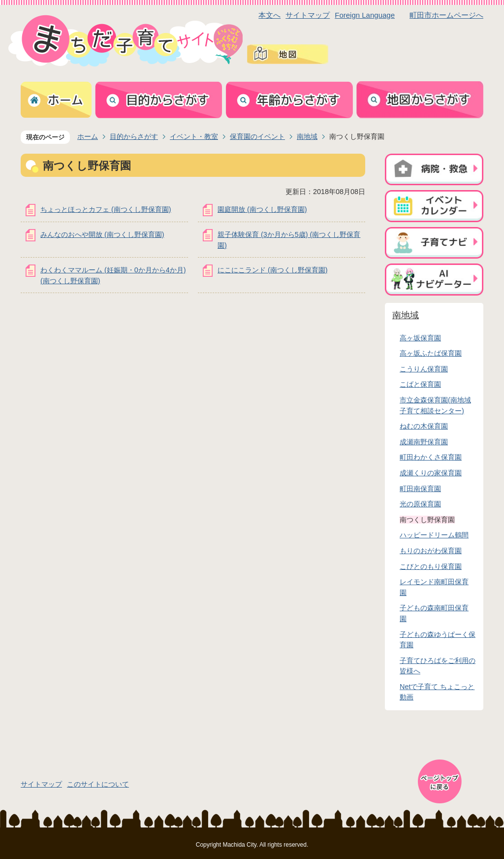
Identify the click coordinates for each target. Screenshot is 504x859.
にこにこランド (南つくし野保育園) (273, 270)
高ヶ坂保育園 (420, 338)
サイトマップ (308, 15)
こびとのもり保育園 (431, 566)
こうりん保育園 (424, 369)
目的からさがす (134, 136)
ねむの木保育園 (424, 426)
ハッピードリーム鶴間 (434, 535)
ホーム (88, 136)
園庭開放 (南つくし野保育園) (262, 209)
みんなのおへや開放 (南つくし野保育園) (102, 234)
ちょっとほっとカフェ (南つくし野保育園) (106, 209)
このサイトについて (98, 784)
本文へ (269, 15)
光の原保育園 (420, 504)
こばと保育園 (420, 384)
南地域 (307, 136)
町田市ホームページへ (446, 15)
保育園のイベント (257, 136)
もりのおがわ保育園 (431, 551)
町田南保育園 (420, 489)
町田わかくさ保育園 (431, 457)
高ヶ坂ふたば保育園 (431, 353)
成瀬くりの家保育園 (431, 473)
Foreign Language (365, 15)
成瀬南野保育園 (424, 442)
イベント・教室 (194, 136)
